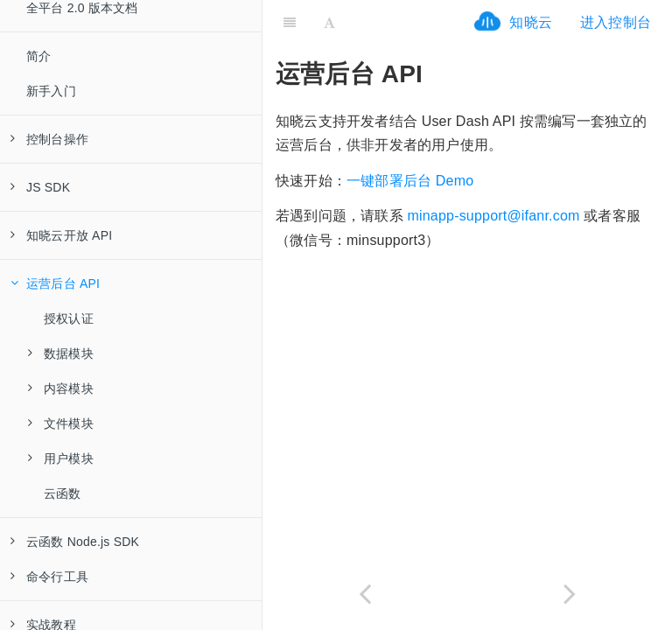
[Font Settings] (329, 22)
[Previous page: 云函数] (365, 594)
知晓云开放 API (61, 235)
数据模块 (61, 353)
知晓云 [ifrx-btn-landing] (531, 22)
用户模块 (61, 458)
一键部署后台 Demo (410, 181)
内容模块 (61, 388)
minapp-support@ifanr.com (493, 216)
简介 (38, 56)
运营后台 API (55, 283)
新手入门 (51, 91)
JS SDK (40, 187)
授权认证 (69, 318)
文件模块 (61, 423)
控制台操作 (49, 139)
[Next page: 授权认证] (570, 594)
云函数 (63, 493)
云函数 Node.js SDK (75, 542)
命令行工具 (49, 577)
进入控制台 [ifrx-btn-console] (616, 22)
